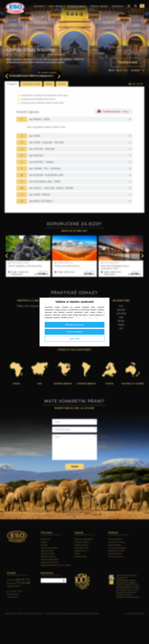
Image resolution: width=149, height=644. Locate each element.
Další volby (74, 339)
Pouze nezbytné (74, 332)
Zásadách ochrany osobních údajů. (86, 318)
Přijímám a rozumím (74, 325)
